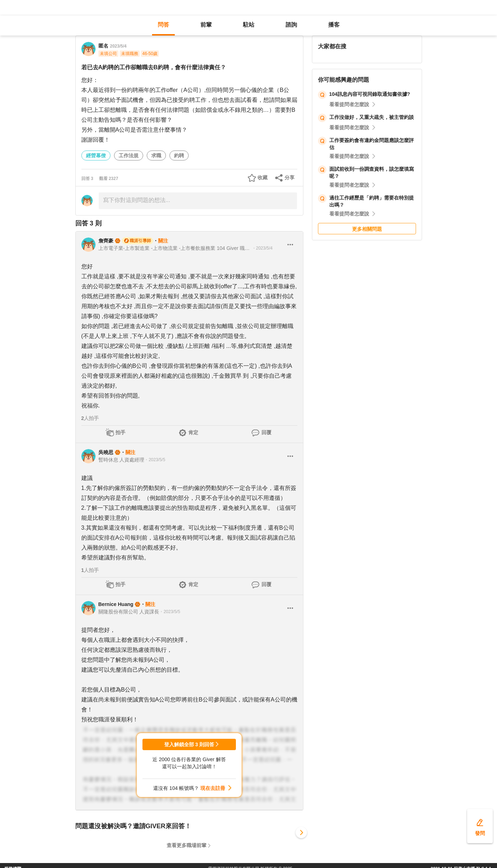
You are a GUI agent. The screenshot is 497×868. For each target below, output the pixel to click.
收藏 (263, 178)
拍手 (120, 432)
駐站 (249, 25)
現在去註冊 (213, 788)
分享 (290, 178)
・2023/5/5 (155, 460)
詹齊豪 (106, 241)
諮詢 (291, 25)
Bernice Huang (116, 604)
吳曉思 (106, 452)
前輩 (206, 25)
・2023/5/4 (262, 248)
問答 (163, 25)
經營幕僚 (96, 155)
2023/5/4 (118, 46)
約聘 (179, 155)
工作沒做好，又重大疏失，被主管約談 (372, 117)
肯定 (193, 432)
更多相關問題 (367, 229)
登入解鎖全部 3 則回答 (189, 744)
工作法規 (129, 155)
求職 (156, 155)
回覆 (266, 432)
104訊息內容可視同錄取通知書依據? (370, 94)
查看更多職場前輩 (187, 845)
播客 (334, 25)
